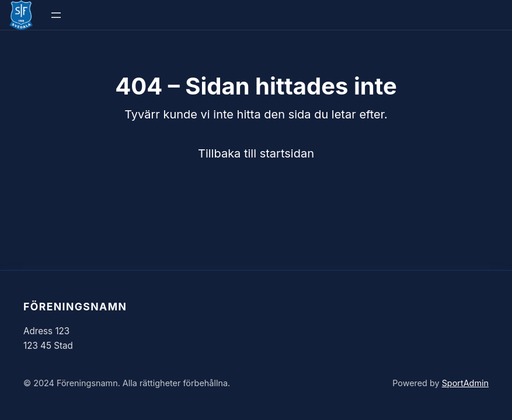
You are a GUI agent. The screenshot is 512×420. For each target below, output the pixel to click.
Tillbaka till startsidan (256, 153)
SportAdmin (465, 383)
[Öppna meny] (56, 15)
